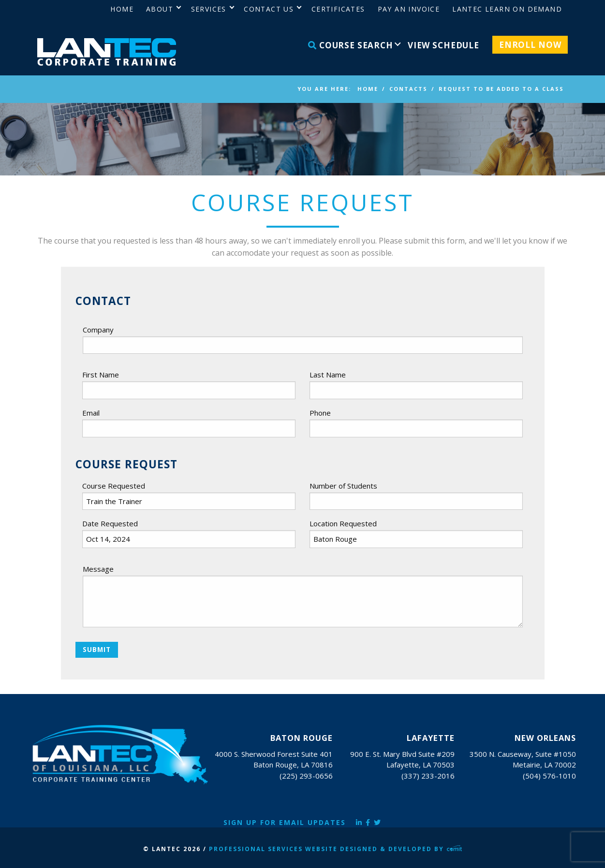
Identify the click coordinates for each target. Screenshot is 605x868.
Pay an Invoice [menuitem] (409, 9)
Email (91, 413)
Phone (320, 413)
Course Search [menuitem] (351, 45)
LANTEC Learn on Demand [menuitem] (507, 9)
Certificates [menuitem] (338, 9)
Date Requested (110, 523)
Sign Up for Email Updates (285, 822)
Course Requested (114, 486)
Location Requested (343, 523)
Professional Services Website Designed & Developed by (336, 849)
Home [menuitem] (122, 9)
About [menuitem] (160, 9)
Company (98, 330)
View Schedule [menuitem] (443, 45)
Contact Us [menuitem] (269, 9)
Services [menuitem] (209, 9)
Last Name (328, 375)
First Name (101, 375)
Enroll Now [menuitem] (530, 45)
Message (98, 569)
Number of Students (343, 486)
